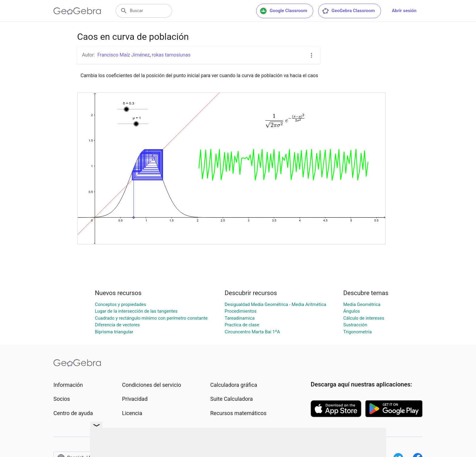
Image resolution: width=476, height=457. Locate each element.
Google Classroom (284, 11)
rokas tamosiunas (171, 55)
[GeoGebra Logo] (77, 11)
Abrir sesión (404, 11)
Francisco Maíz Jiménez (124, 55)
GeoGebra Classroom (348, 11)
